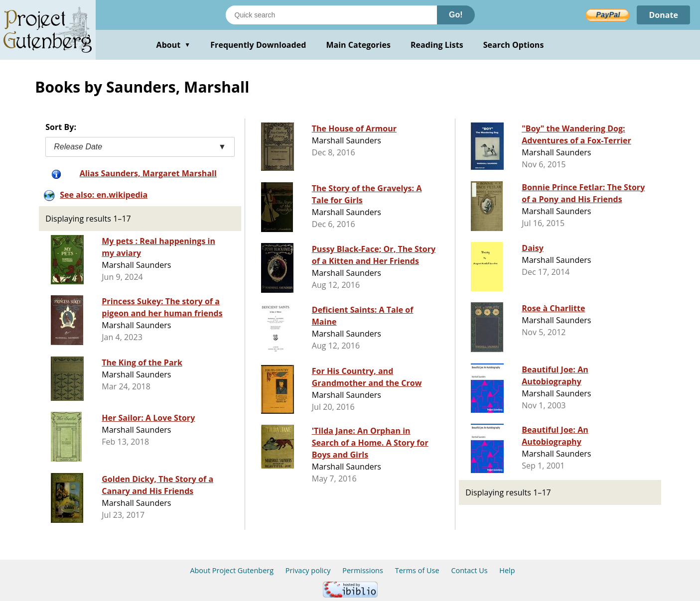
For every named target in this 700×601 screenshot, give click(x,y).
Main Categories (358, 45)
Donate (663, 15)
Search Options (514, 45)
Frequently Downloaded (258, 45)
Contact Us (469, 570)
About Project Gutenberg (232, 570)
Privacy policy (308, 570)
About (174, 45)
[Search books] (331, 15)
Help (507, 570)
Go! (456, 15)
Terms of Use (417, 570)
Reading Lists (437, 45)
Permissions (363, 570)
